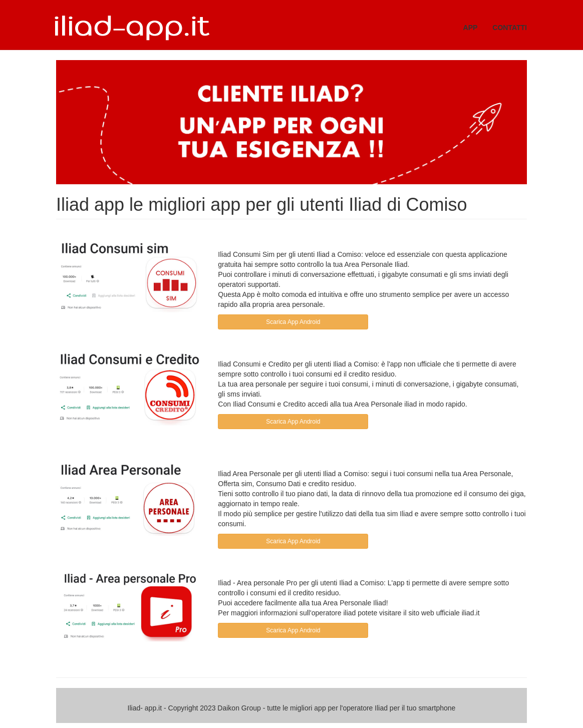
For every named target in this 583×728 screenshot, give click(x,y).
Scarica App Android (293, 322)
